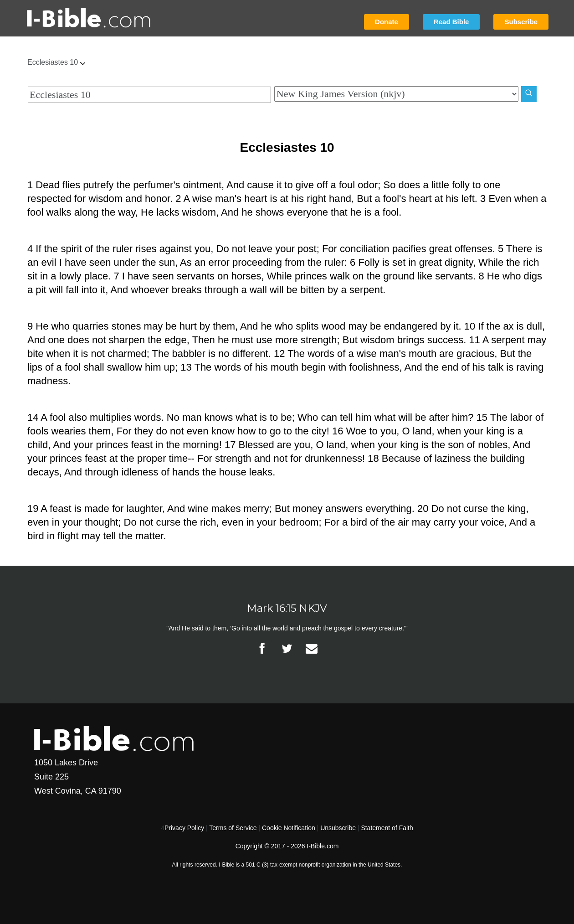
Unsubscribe (338, 828)
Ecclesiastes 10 (56, 62)
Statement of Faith (387, 828)
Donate (387, 22)
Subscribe (521, 22)
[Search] (529, 94)
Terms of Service (233, 828)
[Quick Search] (149, 95)
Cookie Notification (289, 828)
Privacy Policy (184, 828)
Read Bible (451, 22)
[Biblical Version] (396, 94)
